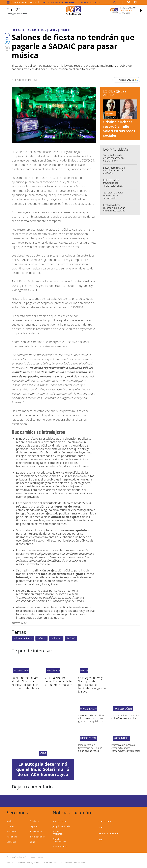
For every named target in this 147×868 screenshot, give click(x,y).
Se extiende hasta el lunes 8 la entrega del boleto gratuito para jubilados (92, 718)
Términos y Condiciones (16, 857)
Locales (45, 2)
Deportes (95, 2)
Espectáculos (36, 832)
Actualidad (12, 832)
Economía (83, 2)
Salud (32, 842)
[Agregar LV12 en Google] (126, 80)
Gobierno (56, 638)
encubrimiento (60, 846)
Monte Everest (60, 821)
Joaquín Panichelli (61, 826)
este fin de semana (21, 670)
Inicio (9, 821)
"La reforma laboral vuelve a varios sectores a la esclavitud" (113, 197)
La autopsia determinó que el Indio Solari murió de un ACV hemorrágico (43, 769)
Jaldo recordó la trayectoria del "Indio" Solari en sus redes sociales (113, 184)
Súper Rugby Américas (123, 709)
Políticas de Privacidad (35, 857)
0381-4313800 (79, 862)
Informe (43, 753)
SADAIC (71, 638)
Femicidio (84, 670)
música (41, 638)
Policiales (70, 2)
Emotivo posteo (53, 670)
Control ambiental (121, 738)
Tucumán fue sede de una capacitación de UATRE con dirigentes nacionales (114, 159)
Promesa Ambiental (58, 833)
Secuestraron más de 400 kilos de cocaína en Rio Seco (114, 170)
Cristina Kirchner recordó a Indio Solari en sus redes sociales (119, 128)
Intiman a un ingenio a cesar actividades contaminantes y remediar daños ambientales (126, 749)
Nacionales (57, 2)
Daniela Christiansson (59, 840)
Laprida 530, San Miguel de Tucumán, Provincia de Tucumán (40, 862)
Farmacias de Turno (108, 834)
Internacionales (37, 837)
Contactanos (105, 821)
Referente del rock (88, 738)
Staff (101, 827)
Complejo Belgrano (89, 709)
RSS (100, 840)
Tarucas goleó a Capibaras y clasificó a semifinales (126, 717)
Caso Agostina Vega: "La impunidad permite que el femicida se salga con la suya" (92, 685)
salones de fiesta (23, 638)
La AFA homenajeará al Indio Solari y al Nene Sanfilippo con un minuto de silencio (26, 683)
